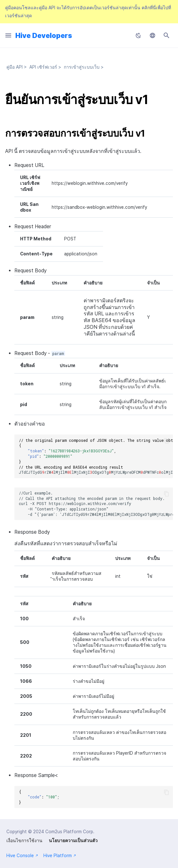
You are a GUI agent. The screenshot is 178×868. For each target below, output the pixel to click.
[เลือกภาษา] (152, 35)
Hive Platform (60, 856)
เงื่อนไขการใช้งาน (24, 841)
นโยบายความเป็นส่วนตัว (73, 841)
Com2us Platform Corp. (70, 832)
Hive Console (22, 856)
